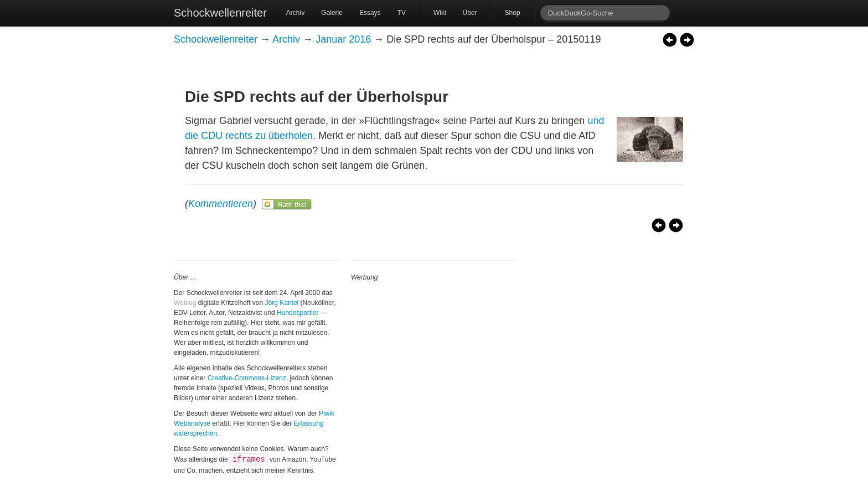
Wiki (440, 13)
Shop (513, 13)
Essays (370, 13)
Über (470, 13)
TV (402, 13)
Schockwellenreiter (220, 13)
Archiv (295, 13)
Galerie (332, 13)
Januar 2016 (343, 39)
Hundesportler (298, 313)
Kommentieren (221, 204)
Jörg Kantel (282, 303)
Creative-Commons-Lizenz (247, 378)
